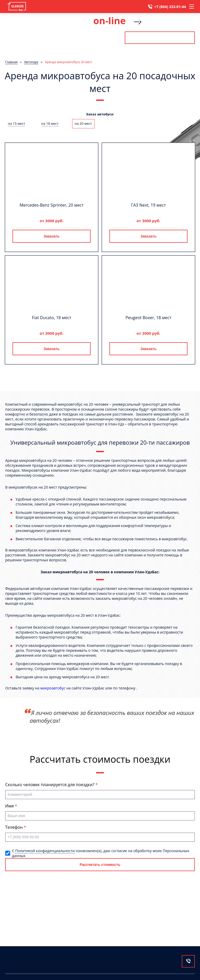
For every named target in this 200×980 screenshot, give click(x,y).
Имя (10, 806)
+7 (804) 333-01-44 (170, 7)
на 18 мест (50, 123)
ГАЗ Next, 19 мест (148, 205)
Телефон (14, 827)
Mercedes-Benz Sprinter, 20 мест (52, 205)
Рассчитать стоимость (160, 38)
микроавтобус (53, 688)
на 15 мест (16, 123)
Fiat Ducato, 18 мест (51, 318)
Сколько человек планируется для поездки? (50, 785)
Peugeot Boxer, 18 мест (148, 318)
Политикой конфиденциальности (45, 851)
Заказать (52, 236)
